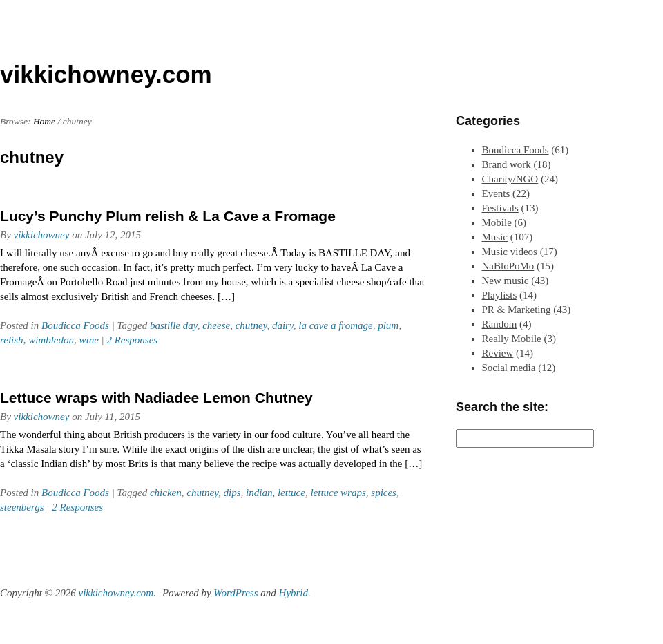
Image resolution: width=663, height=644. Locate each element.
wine (88, 340)
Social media (509, 368)
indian (259, 493)
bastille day (174, 325)
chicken (166, 493)
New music (506, 281)
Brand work (507, 164)
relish (12, 340)
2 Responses (132, 340)
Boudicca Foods (75, 325)
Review (498, 353)
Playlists (500, 295)
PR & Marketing (517, 310)
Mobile (497, 222)
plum (388, 325)
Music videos (510, 252)
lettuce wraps (338, 493)
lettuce (291, 493)
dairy (283, 325)
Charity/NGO (510, 179)
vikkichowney (42, 235)
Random (500, 324)
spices (384, 493)
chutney (251, 325)
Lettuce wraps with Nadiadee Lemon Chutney (156, 398)
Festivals (500, 208)
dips (232, 493)
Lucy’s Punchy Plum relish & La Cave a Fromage (168, 216)
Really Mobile (512, 339)
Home (44, 121)
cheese (216, 325)
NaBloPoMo (508, 266)
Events (496, 193)
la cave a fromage (335, 325)
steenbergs (22, 507)
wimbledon (51, 340)
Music (495, 237)
